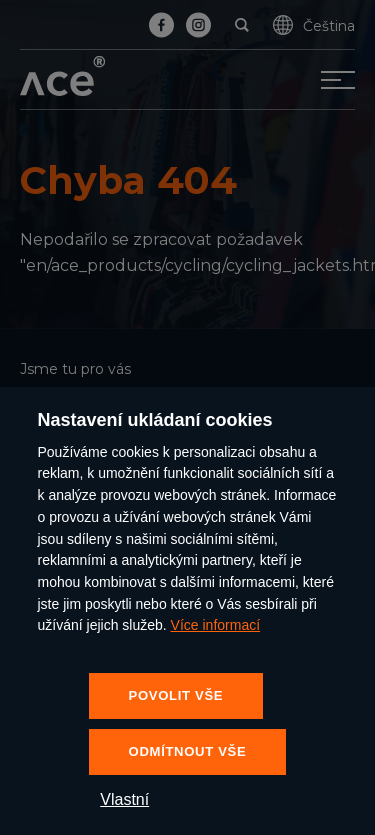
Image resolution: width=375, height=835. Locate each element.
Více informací (215, 625)
